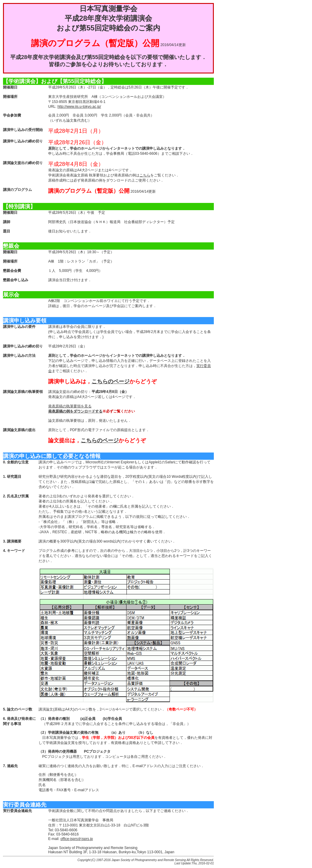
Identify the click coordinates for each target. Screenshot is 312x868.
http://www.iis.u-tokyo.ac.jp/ (79, 107)
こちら (145, 175)
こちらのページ (111, 381)
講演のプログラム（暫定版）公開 (95, 43)
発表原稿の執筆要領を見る (70, 406)
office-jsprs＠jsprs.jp (77, 839)
